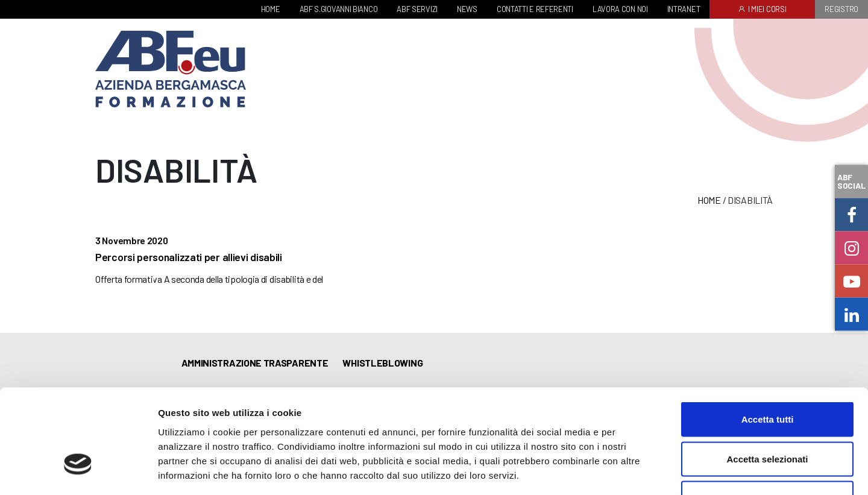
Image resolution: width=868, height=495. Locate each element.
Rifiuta (768, 416)
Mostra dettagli (634, 471)
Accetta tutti (768, 337)
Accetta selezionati (767, 377)
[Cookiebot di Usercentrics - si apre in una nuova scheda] (78, 471)
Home (709, 200)
